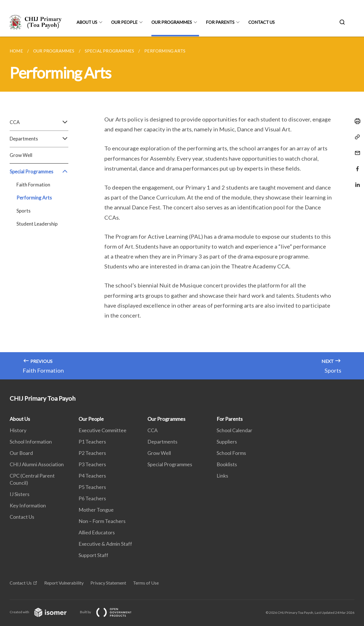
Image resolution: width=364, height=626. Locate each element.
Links (222, 476)
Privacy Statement (108, 583)
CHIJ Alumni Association (37, 464)
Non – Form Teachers (102, 521)
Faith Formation (33, 185)
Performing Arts (34, 198)
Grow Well (21, 155)
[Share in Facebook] (356, 165)
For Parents (220, 22)
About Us (87, 22)
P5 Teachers (92, 487)
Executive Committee (102, 430)
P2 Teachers (92, 453)
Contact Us (262, 22)
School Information (31, 442)
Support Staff (93, 555)
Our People (124, 22)
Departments (39, 139)
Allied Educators (97, 532)
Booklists (227, 464)
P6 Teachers (92, 498)
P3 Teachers (92, 464)
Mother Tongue (96, 510)
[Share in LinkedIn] (356, 181)
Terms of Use (146, 583)
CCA (39, 122)
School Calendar (234, 430)
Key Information (28, 505)
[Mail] (356, 149)
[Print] (356, 121)
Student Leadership (37, 224)
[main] (182, 208)
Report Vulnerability (64, 583)
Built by (110, 612)
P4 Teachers (92, 476)
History (18, 430)
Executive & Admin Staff (105, 544)
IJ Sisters (20, 494)
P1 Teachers (92, 442)
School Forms (231, 453)
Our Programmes (172, 22)
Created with (43, 612)
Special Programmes (39, 172)
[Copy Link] (356, 137)
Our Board (21, 453)
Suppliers (227, 442)
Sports (24, 211)
